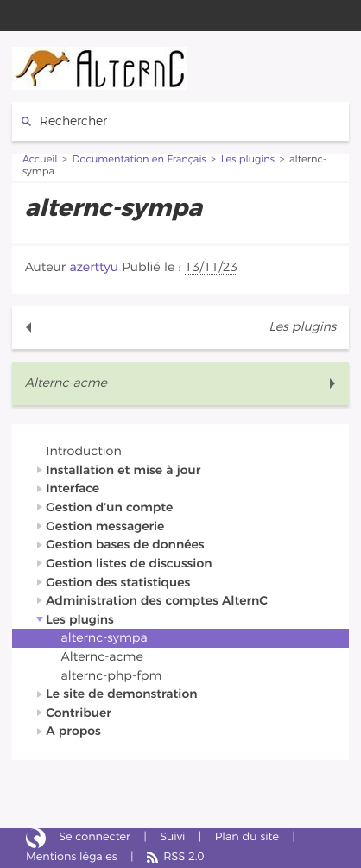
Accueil (40, 160)
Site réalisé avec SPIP (36, 839)
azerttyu (94, 267)
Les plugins (248, 160)
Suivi (172, 837)
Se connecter (95, 837)
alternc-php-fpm (112, 676)
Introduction (83, 451)
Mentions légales (72, 857)
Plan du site (247, 837)
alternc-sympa (104, 638)
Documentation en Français (139, 160)
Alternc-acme (66, 383)
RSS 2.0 (184, 857)
